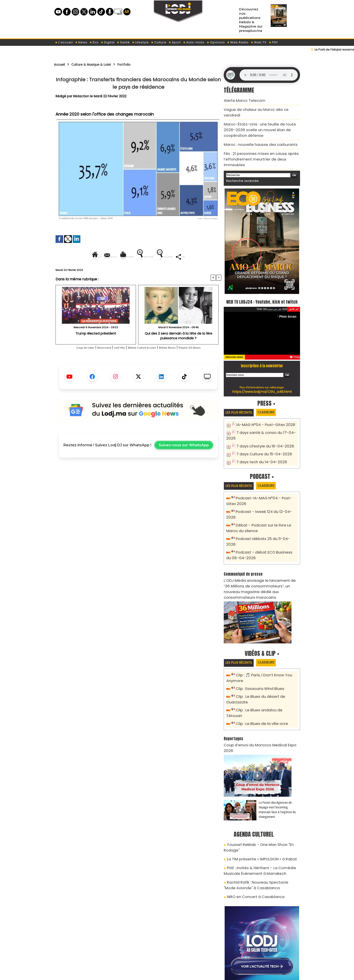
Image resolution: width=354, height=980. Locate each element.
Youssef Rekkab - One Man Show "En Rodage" (263, 801)
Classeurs (273, 402)
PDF (273, 42)
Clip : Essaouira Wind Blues (257, 660)
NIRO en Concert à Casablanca (251, 842)
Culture (159, 42)
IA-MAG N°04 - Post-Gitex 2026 (262, 415)
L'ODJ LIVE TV (207, 953)
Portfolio (139, 64)
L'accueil (64, 42)
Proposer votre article (146, 953)
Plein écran (289, 306)
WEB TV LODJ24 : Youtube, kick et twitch (262, 286)
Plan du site (165, 974)
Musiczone (94, 363)
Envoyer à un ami (98, 257)
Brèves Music (177, 363)
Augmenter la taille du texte (193, 257)
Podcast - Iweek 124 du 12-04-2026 (265, 500)
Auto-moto (194, 42)
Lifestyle (140, 42)
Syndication (188, 974)
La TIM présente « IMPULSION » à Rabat (256, 809)
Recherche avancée (240, 162)
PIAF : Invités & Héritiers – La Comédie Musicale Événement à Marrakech (262, 819)
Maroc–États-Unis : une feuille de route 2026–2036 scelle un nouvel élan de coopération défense (260, 121)
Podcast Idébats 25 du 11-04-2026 (264, 520)
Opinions (216, 42)
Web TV (259, 42)
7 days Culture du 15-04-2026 (261, 443)
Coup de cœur (69, 363)
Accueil (61, 64)
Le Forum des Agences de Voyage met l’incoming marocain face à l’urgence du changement (277, 766)
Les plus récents (241, 402)
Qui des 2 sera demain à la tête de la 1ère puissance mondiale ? (178, 351)
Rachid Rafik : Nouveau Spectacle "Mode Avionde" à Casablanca (257, 832)
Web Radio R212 (269, 955)
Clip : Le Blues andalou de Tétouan (264, 680)
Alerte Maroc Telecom (241, 100)
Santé (123, 42)
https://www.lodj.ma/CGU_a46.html (262, 381)
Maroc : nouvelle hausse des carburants (255, 134)
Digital (108, 42)
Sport (175, 42)
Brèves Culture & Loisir (143, 363)
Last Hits (113, 363)
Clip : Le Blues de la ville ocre (259, 687)
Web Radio (238, 42)
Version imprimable (140, 257)
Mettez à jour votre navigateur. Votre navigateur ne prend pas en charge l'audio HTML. (269, 75)
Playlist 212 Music (206, 363)
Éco (94, 42)
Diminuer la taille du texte (127, 272)
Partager (167, 272)
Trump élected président (96, 349)
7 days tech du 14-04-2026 (259, 450)
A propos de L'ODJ (86, 953)
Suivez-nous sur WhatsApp (184, 461)
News (81, 42)
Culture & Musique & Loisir (100, 64)
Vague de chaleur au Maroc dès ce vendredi (259, 108)
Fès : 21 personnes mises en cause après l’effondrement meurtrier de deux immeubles (260, 144)
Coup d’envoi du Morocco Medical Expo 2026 (259, 708)
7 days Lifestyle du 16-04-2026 (262, 435)
